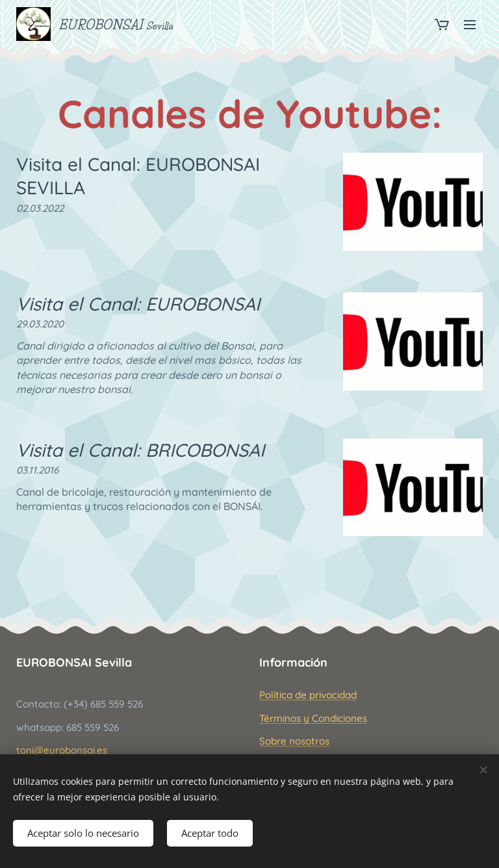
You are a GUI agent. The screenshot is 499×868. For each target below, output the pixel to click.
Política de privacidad (308, 695)
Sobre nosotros (294, 741)
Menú (470, 25)
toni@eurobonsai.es (62, 750)
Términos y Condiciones (313, 718)
